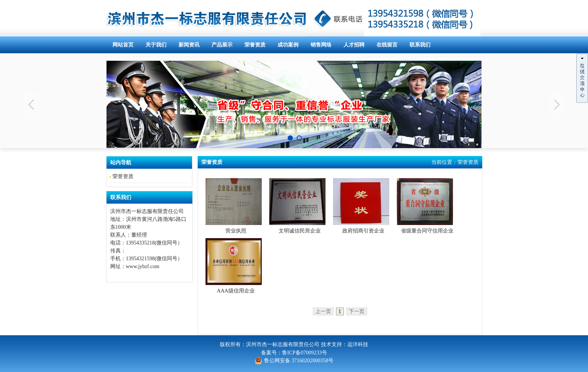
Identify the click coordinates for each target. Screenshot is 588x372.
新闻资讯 (189, 45)
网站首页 (123, 45)
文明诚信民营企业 (300, 231)
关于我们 (156, 45)
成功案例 (288, 45)
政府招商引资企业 (363, 231)
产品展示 (222, 45)
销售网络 (321, 45)
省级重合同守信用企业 (427, 231)
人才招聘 (354, 45)
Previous (31, 105)
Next (557, 105)
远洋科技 (358, 344)
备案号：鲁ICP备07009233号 (294, 353)
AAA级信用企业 (235, 291)
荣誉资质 (255, 45)
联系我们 (420, 45)
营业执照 (236, 231)
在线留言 (387, 45)
